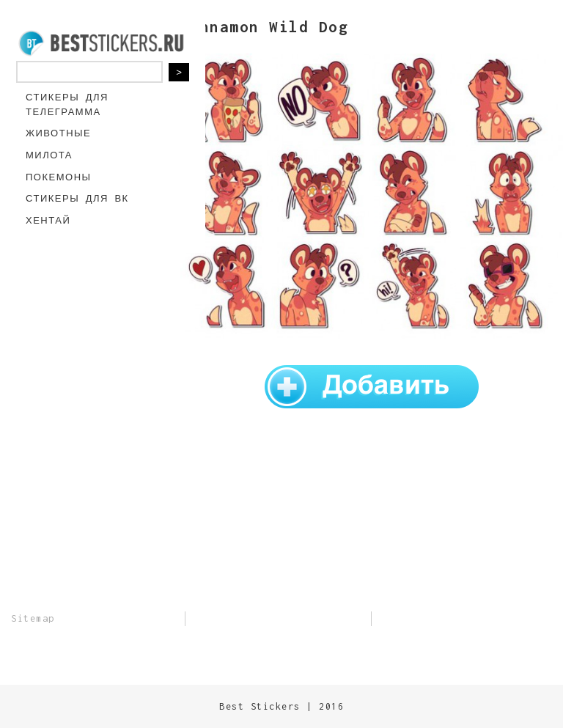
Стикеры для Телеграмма (67, 104)
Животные (58, 133)
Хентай (48, 220)
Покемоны (59, 177)
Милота (49, 155)
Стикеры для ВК (77, 198)
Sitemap (33, 618)
